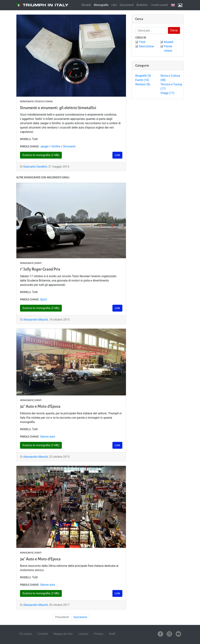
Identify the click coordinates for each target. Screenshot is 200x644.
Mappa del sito (63, 634)
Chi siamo (25, 634)
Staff (112, 634)
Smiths (56, 146)
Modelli (86, 5)
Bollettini (142, 5)
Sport (44, 299)
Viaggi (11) (167, 93)
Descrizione (146, 46)
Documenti (127, 5)
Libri (114, 5)
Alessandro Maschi (35, 320)
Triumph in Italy (46, 5)
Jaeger (44, 146)
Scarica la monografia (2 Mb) (41, 155)
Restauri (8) (143, 84)
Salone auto (48, 437)
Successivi (80, 617)
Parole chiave (168, 49)
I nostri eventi (159, 5)
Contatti (43, 634)
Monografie (101, 5)
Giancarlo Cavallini (35, 167)
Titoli (142, 42)
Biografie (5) (143, 76)
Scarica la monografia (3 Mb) (41, 308)
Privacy (99, 634)
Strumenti (69, 146)
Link (117, 155)
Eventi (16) (142, 80)
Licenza (83, 634)
